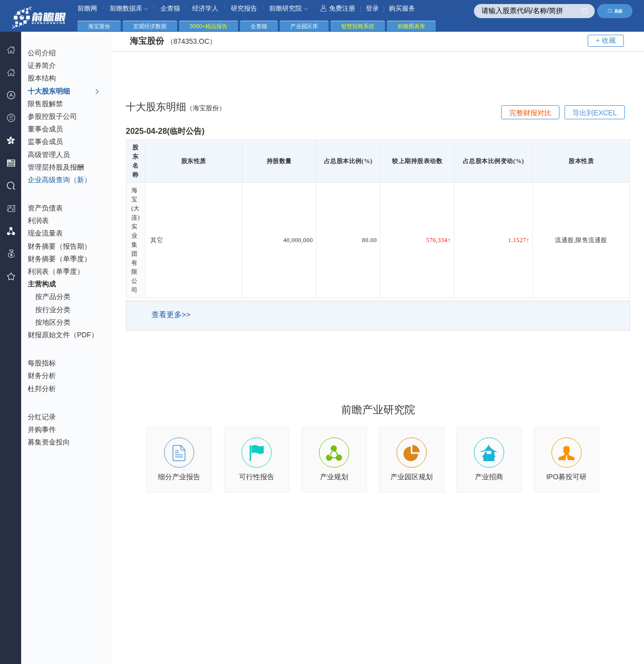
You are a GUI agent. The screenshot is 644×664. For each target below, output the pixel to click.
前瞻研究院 (289, 8)
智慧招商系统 (358, 26)
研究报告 (244, 8)
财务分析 (42, 376)
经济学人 (205, 8)
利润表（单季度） (56, 271)
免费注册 (338, 8)
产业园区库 (304, 26)
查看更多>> (171, 314)
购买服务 (402, 8)
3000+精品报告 (209, 26)
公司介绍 (42, 53)
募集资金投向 (49, 442)
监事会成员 (45, 141)
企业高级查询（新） (59, 180)
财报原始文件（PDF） (63, 335)
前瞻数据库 (129, 8)
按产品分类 (53, 297)
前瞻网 (87, 8)
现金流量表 (45, 233)
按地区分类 (53, 322)
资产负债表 (45, 208)
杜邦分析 (42, 389)
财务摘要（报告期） (59, 246)
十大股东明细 (64, 92)
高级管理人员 (49, 155)
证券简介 (42, 65)
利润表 (38, 220)
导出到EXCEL (595, 113)
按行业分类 (53, 310)
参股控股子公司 (52, 116)
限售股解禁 (45, 104)
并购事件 (42, 429)
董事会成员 (45, 129)
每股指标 (42, 363)
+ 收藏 (606, 40)
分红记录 (42, 417)
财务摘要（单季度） (59, 259)
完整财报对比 (530, 113)
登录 (372, 8)
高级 (615, 11)
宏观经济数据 (150, 26)
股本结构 (42, 78)
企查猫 (170, 8)
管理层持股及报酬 (56, 167)
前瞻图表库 (411, 26)
